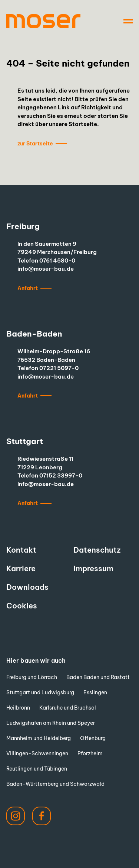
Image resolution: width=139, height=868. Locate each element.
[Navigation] (128, 21)
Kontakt (21, 550)
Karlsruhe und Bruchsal (68, 708)
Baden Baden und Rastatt (98, 677)
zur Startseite (35, 144)
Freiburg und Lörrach (32, 677)
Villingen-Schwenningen (37, 753)
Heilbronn (18, 708)
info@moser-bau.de (46, 269)
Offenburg (93, 738)
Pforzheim (90, 753)
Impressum (93, 568)
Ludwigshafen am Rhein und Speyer (51, 723)
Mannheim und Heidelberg (39, 738)
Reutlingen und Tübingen (37, 769)
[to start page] (43, 21)
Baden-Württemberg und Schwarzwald (55, 784)
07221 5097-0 (59, 368)
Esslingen (95, 692)
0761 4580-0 (57, 261)
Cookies (22, 606)
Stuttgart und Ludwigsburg (40, 692)
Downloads (27, 587)
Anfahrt (28, 288)
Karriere (21, 568)
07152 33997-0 (61, 475)
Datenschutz (97, 550)
